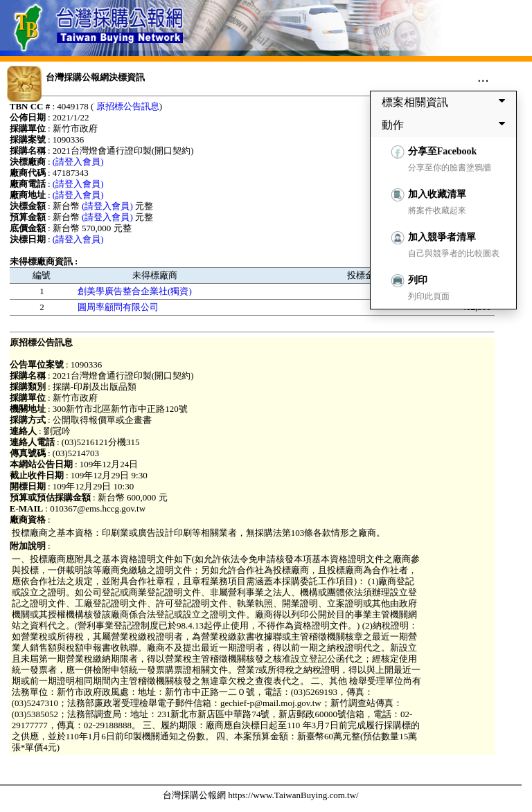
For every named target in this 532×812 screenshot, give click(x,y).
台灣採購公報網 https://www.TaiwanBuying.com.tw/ (261, 795)
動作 (446, 125)
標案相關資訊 (446, 102)
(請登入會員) (78, 162)
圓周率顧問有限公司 (118, 307)
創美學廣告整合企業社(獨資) (135, 291)
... (483, 77)
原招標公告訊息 (128, 106)
